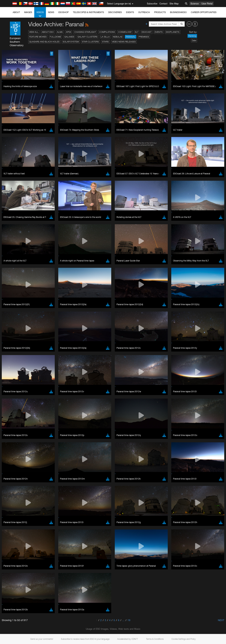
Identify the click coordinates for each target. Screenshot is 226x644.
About (16, 12)
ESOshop (64, 12)
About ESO (48, 32)
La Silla (105, 37)
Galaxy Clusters (87, 37)
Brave (14, 439)
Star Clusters (90, 42)
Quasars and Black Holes (44, 42)
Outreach (144, 12)
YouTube (8, 381)
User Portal (207, 4)
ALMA (60, 32)
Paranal (131, 37)
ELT (137, 32)
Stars (105, 42)
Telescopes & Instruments (88, 12)
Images (28, 12)
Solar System (71, 42)
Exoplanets (173, 32)
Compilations (107, 32)
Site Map (174, 4)
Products (160, 12)
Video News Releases (124, 42)
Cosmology (125, 32)
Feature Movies (38, 37)
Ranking (192, 36)
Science (195, 4)
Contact (163, 4)
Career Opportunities (204, 12)
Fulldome (55, 37)
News (51, 12)
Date (194, 40)
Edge (13, 446)
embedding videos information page (203, 384)
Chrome (15, 442)
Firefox (14, 449)
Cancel (29, 504)
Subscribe (152, 4)
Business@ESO (178, 12)
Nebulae (118, 37)
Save (11, 504)
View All (34, 32)
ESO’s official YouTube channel (83, 381)
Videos (40, 14)
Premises (144, 37)
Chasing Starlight (85, 32)
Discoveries (115, 12)
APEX (69, 32)
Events (130, 12)
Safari (13, 452)
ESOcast (147, 32)
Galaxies (69, 37)
